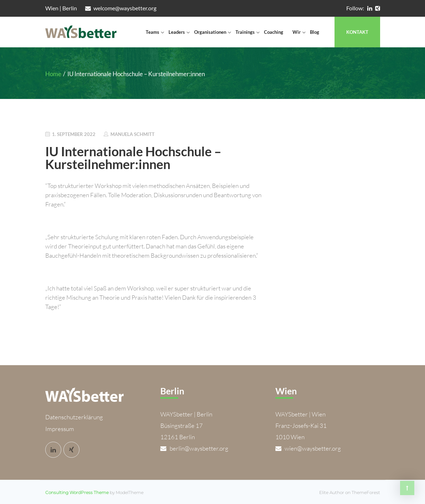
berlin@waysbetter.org (194, 448)
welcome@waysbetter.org (121, 8)
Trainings (245, 32)
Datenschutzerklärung (74, 416)
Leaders (177, 32)
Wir (297, 32)
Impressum (60, 428)
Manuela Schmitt (133, 134)
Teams (152, 32)
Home (53, 74)
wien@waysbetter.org (308, 448)
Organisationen (210, 32)
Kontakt (357, 32)
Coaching (274, 32)
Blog (315, 32)
